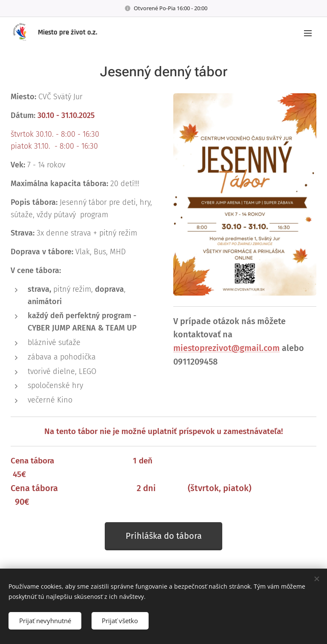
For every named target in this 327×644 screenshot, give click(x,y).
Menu (308, 33)
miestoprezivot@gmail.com (227, 348)
